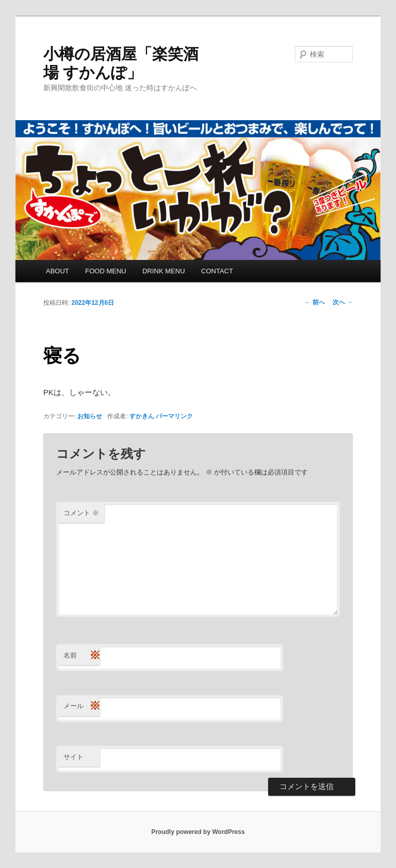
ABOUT (57, 271)
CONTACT (217, 271)
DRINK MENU (163, 271)
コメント (81, 513)
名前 (81, 656)
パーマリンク (174, 416)
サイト (73, 757)
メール (81, 706)
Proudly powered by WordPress (198, 832)
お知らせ (90, 416)
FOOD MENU (105, 271)
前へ (315, 302)
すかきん (142, 416)
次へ (343, 302)
